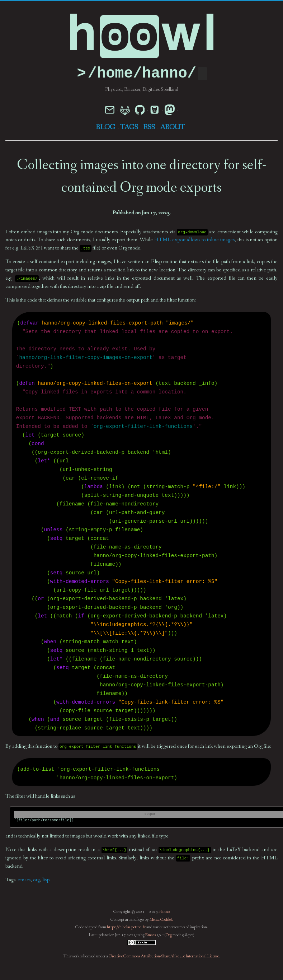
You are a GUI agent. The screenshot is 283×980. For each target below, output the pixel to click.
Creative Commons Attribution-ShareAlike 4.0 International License (164, 957)
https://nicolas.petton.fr (126, 928)
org (36, 880)
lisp (46, 880)
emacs (24, 880)
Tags (129, 128)
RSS (149, 128)
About (173, 128)
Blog (105, 128)
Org (169, 935)
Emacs (150, 935)
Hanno (164, 912)
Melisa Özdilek (161, 920)
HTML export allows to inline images (194, 240)
